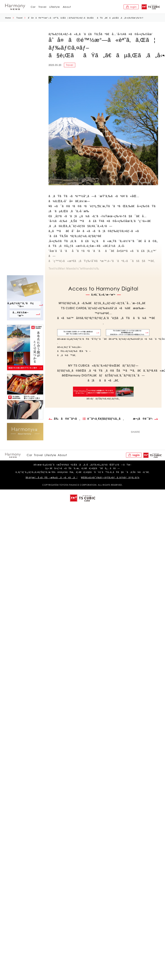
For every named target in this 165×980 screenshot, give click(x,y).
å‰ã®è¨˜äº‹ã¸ (67, 419)
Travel (42, 7)
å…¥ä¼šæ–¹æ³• (20, 314)
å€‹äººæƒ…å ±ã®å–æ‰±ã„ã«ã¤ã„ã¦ (52, 478)
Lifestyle (55, 7)
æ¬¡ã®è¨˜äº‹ (143, 419)
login (133, 7)
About (67, 7)
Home (8, 18)
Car (33, 7)
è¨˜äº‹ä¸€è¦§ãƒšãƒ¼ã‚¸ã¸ (106, 419)
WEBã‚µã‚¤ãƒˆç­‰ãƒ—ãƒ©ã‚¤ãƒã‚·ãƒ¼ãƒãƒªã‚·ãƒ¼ (110, 478)
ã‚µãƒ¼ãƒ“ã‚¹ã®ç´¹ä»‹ (22, 304)
